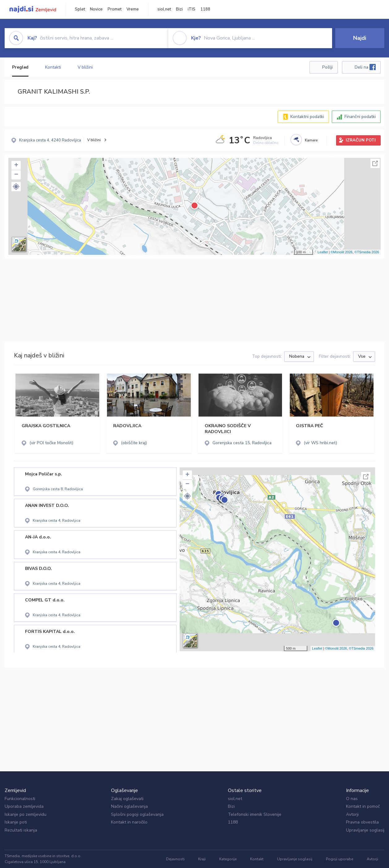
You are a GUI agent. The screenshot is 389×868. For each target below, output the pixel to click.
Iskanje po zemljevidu (26, 814)
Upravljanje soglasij (365, 830)
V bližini (85, 67)
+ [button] (16, 166)
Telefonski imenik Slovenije (255, 814)
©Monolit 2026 (342, 252)
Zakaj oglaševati (127, 799)
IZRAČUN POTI (361, 140)
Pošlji (327, 67)
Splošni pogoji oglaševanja (137, 814)
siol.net (164, 9)
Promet (115, 9)
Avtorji (352, 814)
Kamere (311, 140)
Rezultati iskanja (21, 830)
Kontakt (257, 859)
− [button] (16, 175)
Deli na (365, 67)
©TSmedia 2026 (367, 252)
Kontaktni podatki (307, 117)
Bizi (179, 9)
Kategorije (228, 859)
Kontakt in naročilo (129, 822)
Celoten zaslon (375, 163)
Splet (80, 9)
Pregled (20, 67)
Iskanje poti (16, 822)
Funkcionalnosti (20, 799)
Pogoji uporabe (340, 859)
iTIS (192, 9)
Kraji (202, 859)
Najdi (360, 38)
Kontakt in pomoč (363, 806)
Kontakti (53, 67)
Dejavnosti (175, 859)
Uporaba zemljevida (24, 806)
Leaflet (323, 252)
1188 (205, 9)
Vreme (133, 9)
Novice (96, 9)
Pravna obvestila (362, 822)
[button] (16, 187)
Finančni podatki (360, 117)
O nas (352, 799)
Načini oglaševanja (129, 806)
